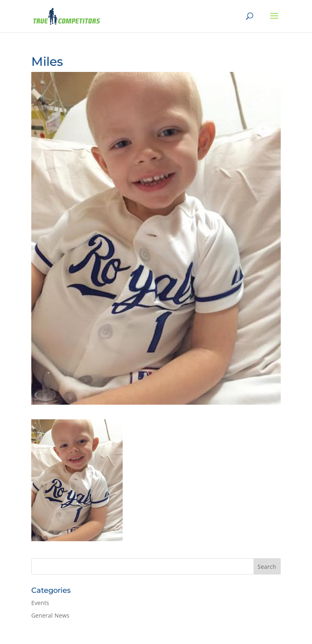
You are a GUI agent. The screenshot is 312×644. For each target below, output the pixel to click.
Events (40, 603)
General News (50, 615)
